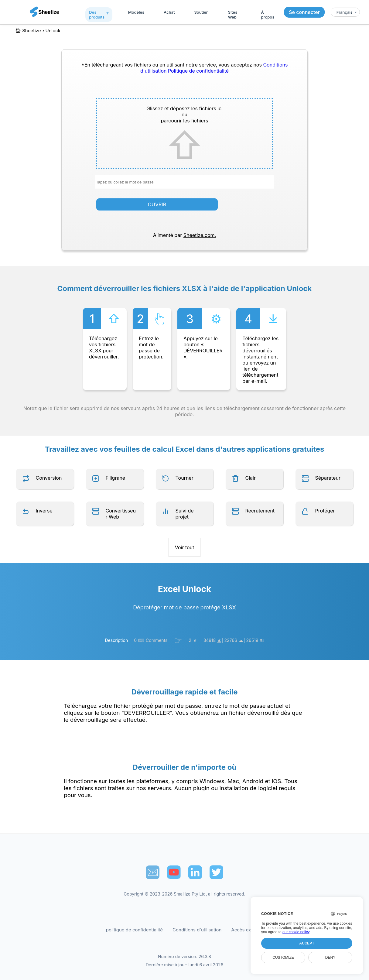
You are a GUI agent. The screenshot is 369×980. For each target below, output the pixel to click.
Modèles (136, 12)
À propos (268, 15)
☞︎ (178, 640)
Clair (251, 478)
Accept (307, 943)
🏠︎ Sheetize (28, 31)
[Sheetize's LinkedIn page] (195, 872)
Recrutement (260, 511)
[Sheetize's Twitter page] (216, 872)
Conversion (49, 478)
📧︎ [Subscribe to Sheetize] (153, 872)
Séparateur (328, 478)
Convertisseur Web (121, 514)
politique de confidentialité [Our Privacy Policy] (134, 930)
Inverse (44, 511)
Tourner (184, 478)
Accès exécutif (247, 930)
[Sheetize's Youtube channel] (174, 872)
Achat (169, 12)
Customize (283, 958)
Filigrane (116, 478)
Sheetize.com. (200, 235)
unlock (53, 31)
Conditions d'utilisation (197, 930)
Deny (330, 958)
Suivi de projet (185, 514)
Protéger (325, 511)
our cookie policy (296, 932)
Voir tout (185, 547)
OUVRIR (157, 204)
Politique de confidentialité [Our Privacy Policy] (198, 71)
